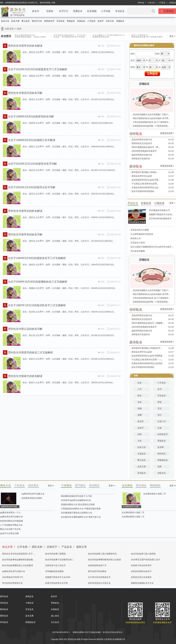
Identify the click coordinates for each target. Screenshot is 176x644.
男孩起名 (71, 21)
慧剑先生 (162, 454)
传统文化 (162, 473)
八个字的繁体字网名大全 (11, 525)
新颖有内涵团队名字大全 (142, 583)
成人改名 (55, 616)
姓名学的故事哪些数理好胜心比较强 (104, 560)
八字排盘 (106, 11)
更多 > (172, 36)
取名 (140, 396)
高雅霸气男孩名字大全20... (161, 214)
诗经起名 (4, 603)
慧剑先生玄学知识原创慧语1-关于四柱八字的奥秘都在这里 (18, 555)
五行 (160, 415)
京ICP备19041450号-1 (61, 632)
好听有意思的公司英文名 (99, 583)
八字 (140, 389)
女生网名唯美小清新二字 (155, 494)
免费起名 (78, 11)
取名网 (86, 636)
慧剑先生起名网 (77, 636)
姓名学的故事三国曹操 (55, 554)
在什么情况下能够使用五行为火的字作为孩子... (152, 247)
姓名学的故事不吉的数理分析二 (60, 560)
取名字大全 (37, 21)
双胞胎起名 (163, 460)
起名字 (141, 428)
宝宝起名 (61, 21)
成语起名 (29, 596)
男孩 (160, 402)
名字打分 (64, 11)
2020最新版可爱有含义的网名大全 (76, 513)
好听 (140, 434)
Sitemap (141, 3)
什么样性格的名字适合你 (142, 234)
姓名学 (36, 11)
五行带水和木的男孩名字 (160, 219)
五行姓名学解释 (138, 251)
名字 (160, 389)
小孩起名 (29, 603)
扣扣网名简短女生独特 (32, 498)
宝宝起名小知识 (138, 243)
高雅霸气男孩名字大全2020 (58, 577)
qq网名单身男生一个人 (10, 513)
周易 (140, 408)
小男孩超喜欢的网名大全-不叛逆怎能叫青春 (81, 509)
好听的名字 (49, 21)
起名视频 (92, 11)
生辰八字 (162, 421)
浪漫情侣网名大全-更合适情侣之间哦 (78, 504)
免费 (140, 415)
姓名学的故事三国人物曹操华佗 (102, 554)
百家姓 (50, 11)
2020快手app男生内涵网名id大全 (76, 500)
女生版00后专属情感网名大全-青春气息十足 (81, 517)
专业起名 (120, 11)
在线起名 (172, 3)
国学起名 (4, 596)
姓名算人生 (136, 238)
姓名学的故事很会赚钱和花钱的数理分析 (19, 560)
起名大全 (5, 21)
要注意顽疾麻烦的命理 (25, 35)
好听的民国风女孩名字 (141, 571)
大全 (140, 441)
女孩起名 (81, 21)
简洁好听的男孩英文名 (12, 583)
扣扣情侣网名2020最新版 (12, 521)
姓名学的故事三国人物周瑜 (143, 554)
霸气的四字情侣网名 (97, 571)
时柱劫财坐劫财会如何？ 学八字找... (70, 35)
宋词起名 (142, 473)
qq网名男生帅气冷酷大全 (33, 494)
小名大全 (151, 3)
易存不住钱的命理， (141, 35)
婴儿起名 (26, 21)
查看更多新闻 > (167, 133)
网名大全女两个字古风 (10, 529)
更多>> (51, 486)
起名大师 (15, 21)
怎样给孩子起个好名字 (55, 565)
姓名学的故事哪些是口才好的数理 (18, 565)
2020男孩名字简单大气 (159, 210)
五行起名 (55, 622)
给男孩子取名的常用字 (141, 565)
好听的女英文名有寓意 (141, 577)
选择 (160, 467)
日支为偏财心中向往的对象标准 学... (109, 35)
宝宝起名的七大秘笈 (140, 230)
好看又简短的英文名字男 (56, 583)
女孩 (160, 428)
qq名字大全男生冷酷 (9, 533)
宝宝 (160, 408)
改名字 (101, 21)
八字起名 (162, 3)
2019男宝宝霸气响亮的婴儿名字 (146, 560)
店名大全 (110, 21)
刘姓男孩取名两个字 (97, 565)
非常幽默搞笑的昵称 (54, 571)
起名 (140, 383)
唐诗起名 (4, 609)
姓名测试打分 (100, 636)
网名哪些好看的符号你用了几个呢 (76, 496)
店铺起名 (120, 21)
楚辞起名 (4, 616)
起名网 (161, 447)
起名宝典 (29, 616)
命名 (140, 402)
